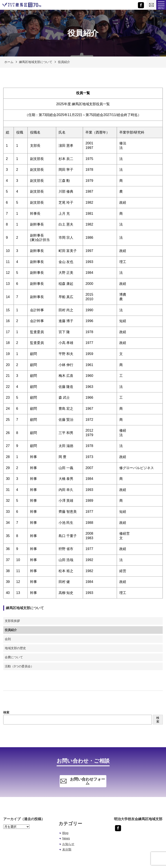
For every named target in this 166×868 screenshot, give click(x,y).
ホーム (9, 62)
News (66, 838)
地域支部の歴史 (15, 648)
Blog (65, 833)
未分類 (67, 849)
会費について (14, 657)
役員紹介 (64, 62)
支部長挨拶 (12, 621)
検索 (6, 712)
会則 (8, 639)
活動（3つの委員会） (19, 666)
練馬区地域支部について (36, 62)
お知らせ (68, 844)
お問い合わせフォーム (82, 781)
